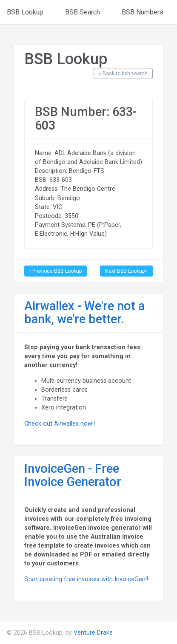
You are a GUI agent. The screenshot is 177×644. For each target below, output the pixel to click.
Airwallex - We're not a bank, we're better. (84, 313)
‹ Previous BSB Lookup (56, 271)
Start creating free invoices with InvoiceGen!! (86, 579)
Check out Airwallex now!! (60, 424)
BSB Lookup (25, 12)
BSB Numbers (143, 12)
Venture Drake (93, 633)
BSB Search (83, 12)
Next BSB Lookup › (126, 271)
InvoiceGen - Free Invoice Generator (73, 475)
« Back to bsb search (123, 73)
